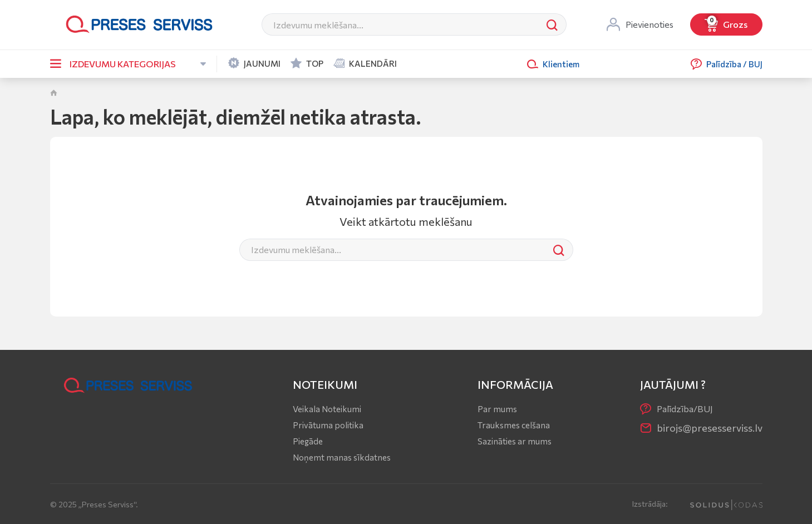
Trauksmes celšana (514, 425)
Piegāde (308, 441)
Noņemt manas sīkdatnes (342, 457)
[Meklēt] (400, 24)
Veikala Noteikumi (327, 409)
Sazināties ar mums (515, 441)
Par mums (497, 409)
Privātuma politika (328, 425)
